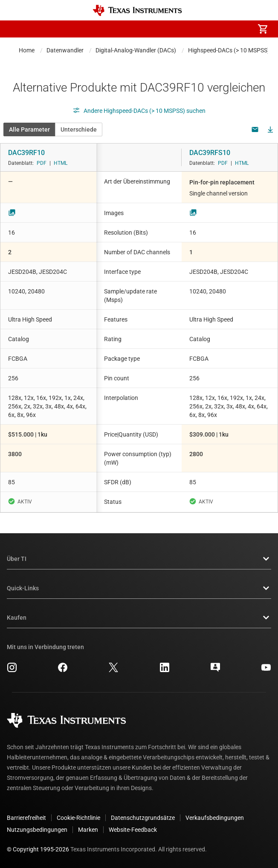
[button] (15, 29)
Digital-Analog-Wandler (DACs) (136, 50)
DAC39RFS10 (210, 153)
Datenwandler (65, 50)
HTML (61, 163)
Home (27, 50)
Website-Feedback (133, 830)
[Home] (137, 10)
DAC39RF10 (26, 153)
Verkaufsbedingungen (215, 818)
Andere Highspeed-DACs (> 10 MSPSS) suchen (139, 111)
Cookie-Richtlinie (78, 818)
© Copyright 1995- (38, 849)
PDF (42, 163)
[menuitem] (191, 29)
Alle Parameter (29, 129)
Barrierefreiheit (26, 818)
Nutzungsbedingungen (37, 830)
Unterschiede (79, 129)
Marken (88, 830)
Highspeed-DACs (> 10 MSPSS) (229, 50)
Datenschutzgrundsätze (143, 818)
